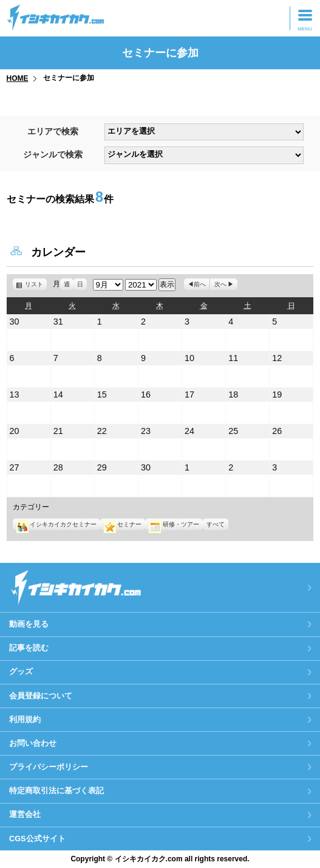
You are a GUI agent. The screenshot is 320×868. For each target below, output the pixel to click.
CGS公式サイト (37, 839)
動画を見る (29, 624)
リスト (36, 284)
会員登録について (41, 696)
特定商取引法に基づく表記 (56, 790)
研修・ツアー (174, 524)
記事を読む (29, 648)
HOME (18, 78)
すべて (216, 524)
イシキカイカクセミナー (56, 524)
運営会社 (25, 814)
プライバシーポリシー (49, 767)
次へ (220, 284)
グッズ (21, 671)
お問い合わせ (33, 743)
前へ (200, 284)
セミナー (123, 524)
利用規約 (25, 719)
